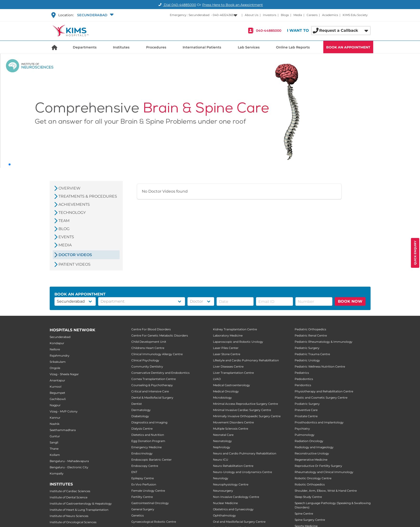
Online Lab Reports (293, 47)
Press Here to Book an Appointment (233, 5)
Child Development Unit (149, 342)
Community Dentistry (147, 366)
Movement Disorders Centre (233, 422)
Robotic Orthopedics (310, 484)
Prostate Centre (306, 416)
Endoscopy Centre (145, 466)
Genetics (138, 515)
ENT (134, 472)
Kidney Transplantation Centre (235, 329)
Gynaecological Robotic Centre (154, 522)
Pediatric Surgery (307, 348)
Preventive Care (306, 410)
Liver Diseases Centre (228, 366)
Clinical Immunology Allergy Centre (157, 354)
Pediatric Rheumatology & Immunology (324, 342)
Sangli (54, 442)
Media (298, 15)
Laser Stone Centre (227, 354)
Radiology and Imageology (314, 447)
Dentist (137, 404)
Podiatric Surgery (307, 404)
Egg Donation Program (148, 441)
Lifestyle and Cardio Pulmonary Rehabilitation (246, 360)
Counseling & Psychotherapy (152, 385)
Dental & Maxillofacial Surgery (152, 398)
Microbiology (222, 398)
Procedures (156, 47)
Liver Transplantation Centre (233, 373)
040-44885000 (269, 31)
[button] (95, 15)
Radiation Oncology (309, 441)
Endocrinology (142, 453)
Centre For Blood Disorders (151, 329)
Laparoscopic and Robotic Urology (238, 342)
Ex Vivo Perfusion (144, 484)
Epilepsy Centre (143, 478)
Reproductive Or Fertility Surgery (318, 466)
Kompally (57, 473)
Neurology (221, 478)
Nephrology (222, 447)
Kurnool (56, 387)
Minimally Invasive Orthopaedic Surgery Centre (247, 416)
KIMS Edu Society (355, 15)
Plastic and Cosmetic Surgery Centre (321, 398)
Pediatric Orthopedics (310, 329)
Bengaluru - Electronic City (69, 467)
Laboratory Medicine (228, 335)
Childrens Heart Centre (148, 348)
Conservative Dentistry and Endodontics (160, 373)
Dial (177, 5)
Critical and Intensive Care (150, 391)
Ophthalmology (224, 515)
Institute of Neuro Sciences (69, 516)
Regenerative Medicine (311, 460)
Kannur (55, 418)
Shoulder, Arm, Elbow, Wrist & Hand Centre (326, 491)
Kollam (55, 455)
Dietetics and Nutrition (148, 435)
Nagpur (55, 405)
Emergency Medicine (146, 447)
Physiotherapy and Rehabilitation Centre (324, 391)
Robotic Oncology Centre (313, 478)
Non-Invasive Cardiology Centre (236, 497)
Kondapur (57, 343)
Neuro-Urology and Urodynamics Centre (242, 472)
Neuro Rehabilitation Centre (233, 466)
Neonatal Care (223, 435)
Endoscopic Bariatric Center (152, 460)
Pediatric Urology (307, 360)
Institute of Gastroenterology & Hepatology (81, 503)
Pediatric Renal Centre (311, 335)
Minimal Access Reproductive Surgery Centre (245, 404)
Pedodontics (304, 379)
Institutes (121, 47)
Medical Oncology (226, 391)
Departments (85, 47)
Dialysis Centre (142, 429)
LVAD (217, 379)
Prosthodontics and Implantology (319, 422)
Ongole (55, 368)
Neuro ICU (221, 460)
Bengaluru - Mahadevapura (69, 461)
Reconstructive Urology (312, 453)
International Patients (202, 47)
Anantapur (57, 380)
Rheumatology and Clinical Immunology (324, 472)
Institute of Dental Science (69, 497)
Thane (54, 449)
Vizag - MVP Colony (64, 411)
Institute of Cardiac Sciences (70, 491)
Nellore (55, 349)
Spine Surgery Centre (310, 520)
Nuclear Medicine (225, 503)
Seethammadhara (63, 430)
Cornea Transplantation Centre (154, 379)
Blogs (285, 15)
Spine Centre (304, 514)
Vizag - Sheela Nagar (64, 374)
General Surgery (143, 509)
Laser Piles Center (226, 348)
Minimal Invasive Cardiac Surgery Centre (242, 410)
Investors (270, 15)
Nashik (55, 424)
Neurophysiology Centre (231, 484)
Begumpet (57, 393)
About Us (252, 15)
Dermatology (141, 410)
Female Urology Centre (148, 491)
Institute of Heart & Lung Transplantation (79, 510)
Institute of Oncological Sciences (73, 522)
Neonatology (222, 441)
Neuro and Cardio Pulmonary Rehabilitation (245, 453)
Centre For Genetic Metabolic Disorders (160, 335)
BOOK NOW (350, 301)
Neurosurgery (223, 491)
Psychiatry (302, 429)
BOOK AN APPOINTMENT (348, 47)
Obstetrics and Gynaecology (233, 509)
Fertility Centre (142, 497)
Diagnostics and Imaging (149, 422)
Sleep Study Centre (308, 497)
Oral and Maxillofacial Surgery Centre (239, 522)
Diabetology (140, 416)
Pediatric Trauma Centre (312, 354)
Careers (312, 15)
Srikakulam (58, 362)
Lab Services (249, 47)
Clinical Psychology (145, 360)
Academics (330, 15)
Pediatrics (302, 373)
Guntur (55, 436)
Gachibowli (58, 399)
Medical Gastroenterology (231, 385)
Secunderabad (60, 337)
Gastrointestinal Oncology (150, 503)
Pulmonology (305, 435)
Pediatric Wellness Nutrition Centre (320, 366)
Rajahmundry (60, 356)
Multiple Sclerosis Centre (231, 429)
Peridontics (303, 385)
